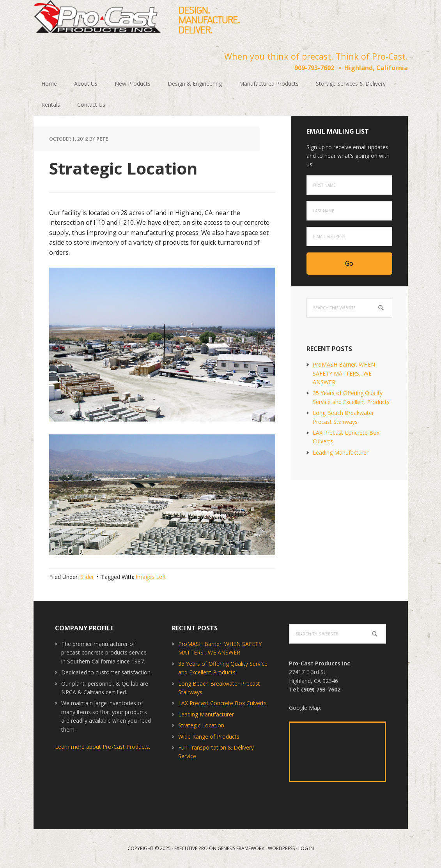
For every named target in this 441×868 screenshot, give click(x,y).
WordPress (281, 848)
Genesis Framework (241, 848)
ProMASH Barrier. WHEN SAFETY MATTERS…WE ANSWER (344, 373)
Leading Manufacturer (341, 453)
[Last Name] (349, 211)
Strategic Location (201, 725)
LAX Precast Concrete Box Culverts (222, 703)
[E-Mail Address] (349, 236)
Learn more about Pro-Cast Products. (103, 747)
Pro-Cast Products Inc (137, 19)
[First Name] (349, 185)
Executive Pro (191, 848)
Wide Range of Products (209, 737)
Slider (87, 577)
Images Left (151, 577)
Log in (306, 848)
